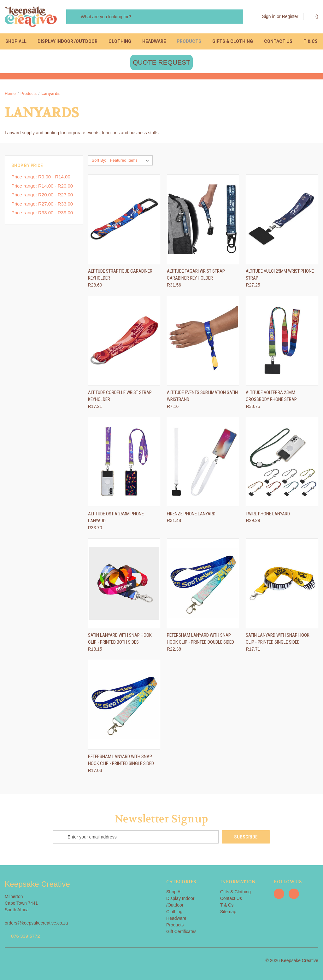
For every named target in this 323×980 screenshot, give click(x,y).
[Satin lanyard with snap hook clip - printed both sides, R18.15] (124, 583)
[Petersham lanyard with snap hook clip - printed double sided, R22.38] (203, 583)
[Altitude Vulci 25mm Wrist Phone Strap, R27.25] (282, 219)
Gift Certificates (181, 931)
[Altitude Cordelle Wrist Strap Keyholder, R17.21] (124, 341)
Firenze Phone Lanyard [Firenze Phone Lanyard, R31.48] (191, 514)
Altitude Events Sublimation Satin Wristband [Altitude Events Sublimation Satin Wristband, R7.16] (202, 396)
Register (290, 16)
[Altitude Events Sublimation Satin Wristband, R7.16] (203, 341)
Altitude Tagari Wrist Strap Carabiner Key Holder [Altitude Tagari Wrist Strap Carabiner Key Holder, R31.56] (196, 275)
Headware (154, 41)
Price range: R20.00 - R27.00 (42, 195)
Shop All (16, 41)
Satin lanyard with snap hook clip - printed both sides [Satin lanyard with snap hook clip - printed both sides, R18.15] (120, 639)
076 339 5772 (26, 936)
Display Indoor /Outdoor (68, 41)
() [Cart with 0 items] (314, 16)
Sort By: (99, 160)
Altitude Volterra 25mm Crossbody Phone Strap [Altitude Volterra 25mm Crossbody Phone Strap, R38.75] (271, 396)
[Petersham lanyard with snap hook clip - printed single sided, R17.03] (124, 705)
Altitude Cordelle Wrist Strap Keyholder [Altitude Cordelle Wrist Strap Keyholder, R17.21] (120, 396)
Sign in (269, 16)
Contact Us (278, 41)
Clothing (120, 41)
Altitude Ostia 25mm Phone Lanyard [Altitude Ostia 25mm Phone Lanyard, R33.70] (116, 517)
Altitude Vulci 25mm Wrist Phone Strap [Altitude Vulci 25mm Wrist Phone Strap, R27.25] (280, 275)
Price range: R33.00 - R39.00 (42, 213)
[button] (161, 62)
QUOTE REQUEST (161, 62)
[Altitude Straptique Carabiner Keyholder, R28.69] (124, 219)
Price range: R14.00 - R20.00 (42, 186)
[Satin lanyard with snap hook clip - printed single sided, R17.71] (282, 583)
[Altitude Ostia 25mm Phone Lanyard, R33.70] (124, 462)
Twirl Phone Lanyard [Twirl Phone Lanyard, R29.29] (268, 514)
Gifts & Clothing (233, 41)
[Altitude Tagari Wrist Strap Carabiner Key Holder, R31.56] (203, 219)
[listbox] (131, 160)
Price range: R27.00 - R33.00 (42, 204)
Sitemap (228, 912)
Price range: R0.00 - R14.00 (41, 177)
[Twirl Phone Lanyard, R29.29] (282, 462)
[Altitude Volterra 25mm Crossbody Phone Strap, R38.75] (282, 341)
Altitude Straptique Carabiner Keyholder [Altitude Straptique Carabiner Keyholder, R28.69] (120, 275)
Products (189, 41)
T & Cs (311, 41)
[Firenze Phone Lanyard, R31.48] (203, 462)
